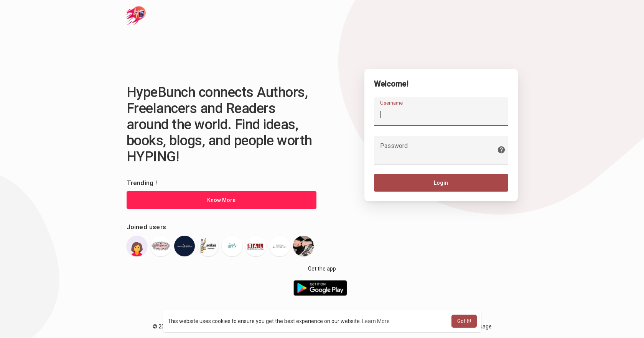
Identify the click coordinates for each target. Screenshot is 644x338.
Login (441, 183)
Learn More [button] (376, 321)
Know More (221, 200)
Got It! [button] (464, 321)
